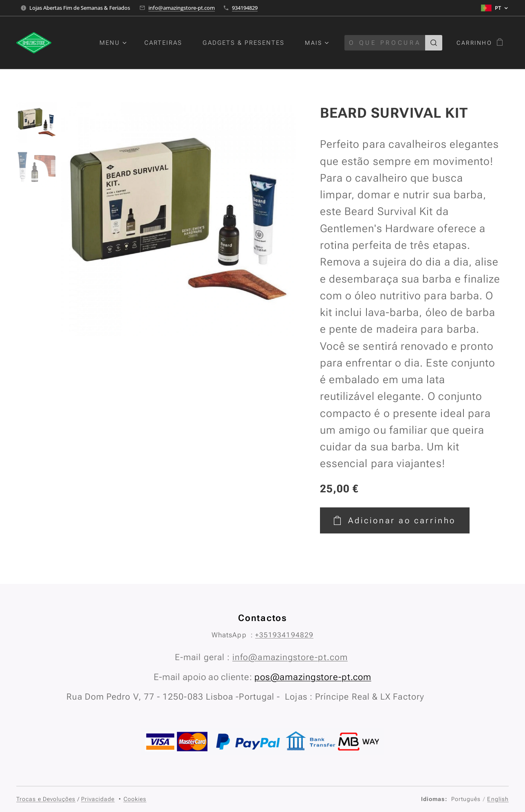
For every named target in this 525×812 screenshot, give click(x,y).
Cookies (135, 799)
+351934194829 (284, 635)
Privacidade (98, 799)
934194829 (245, 8)
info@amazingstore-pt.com (182, 8)
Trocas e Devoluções (46, 799)
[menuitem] (118, 43)
